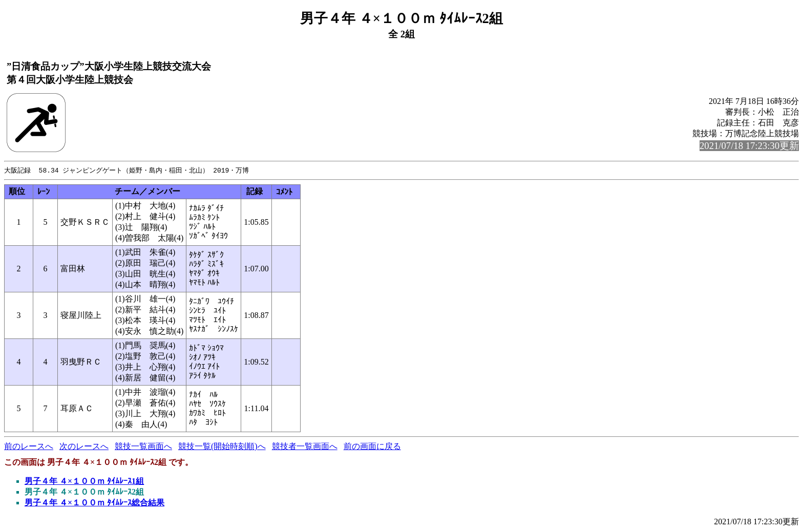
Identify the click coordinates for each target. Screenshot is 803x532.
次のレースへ (84, 447)
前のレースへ (29, 447)
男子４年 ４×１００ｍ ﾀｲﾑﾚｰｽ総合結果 (94, 503)
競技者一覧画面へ (305, 447)
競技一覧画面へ (143, 447)
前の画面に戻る (372, 447)
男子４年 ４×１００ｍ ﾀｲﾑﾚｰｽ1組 (84, 482)
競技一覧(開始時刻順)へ (222, 447)
